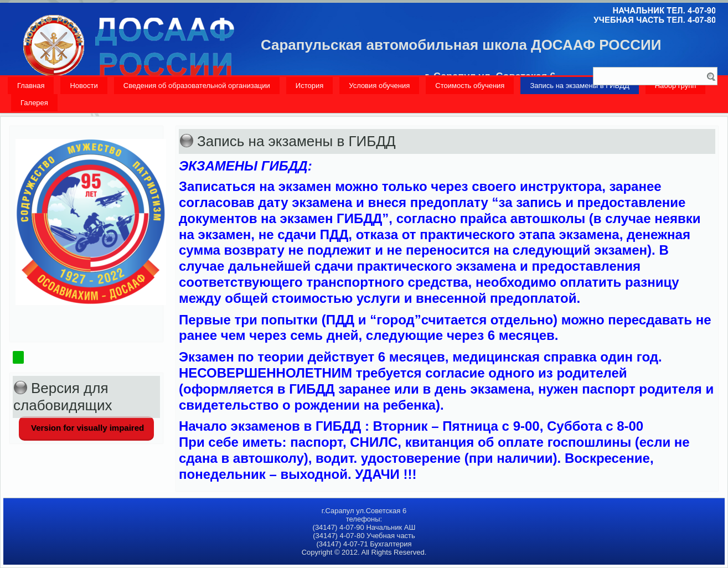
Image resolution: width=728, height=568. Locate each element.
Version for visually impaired (86, 428)
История (309, 86)
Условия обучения (379, 86)
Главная (31, 86)
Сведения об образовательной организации (197, 86)
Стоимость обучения (470, 86)
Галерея (34, 103)
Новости (84, 86)
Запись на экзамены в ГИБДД (579, 86)
